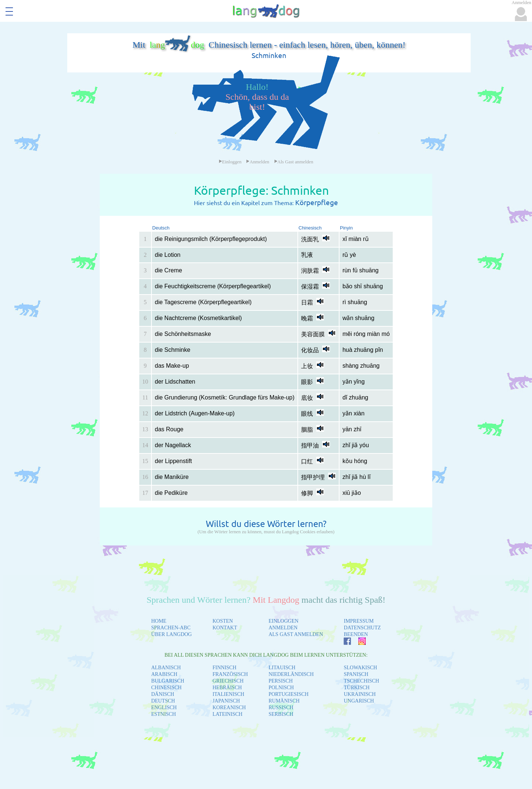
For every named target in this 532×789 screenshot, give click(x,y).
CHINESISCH (166, 688)
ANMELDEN (283, 628)
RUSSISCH (281, 708)
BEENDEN (356, 634)
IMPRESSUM (359, 621)
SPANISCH (356, 674)
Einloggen (230, 162)
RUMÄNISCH (284, 701)
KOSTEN (223, 621)
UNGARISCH (359, 701)
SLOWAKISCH (360, 668)
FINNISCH (224, 668)
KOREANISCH (229, 708)
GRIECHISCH (228, 681)
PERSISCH (281, 681)
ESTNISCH (163, 714)
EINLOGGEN (284, 621)
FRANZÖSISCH (230, 674)
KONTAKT (225, 628)
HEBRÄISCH (227, 688)
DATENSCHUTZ (362, 628)
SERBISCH (281, 714)
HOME (159, 621)
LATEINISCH (227, 714)
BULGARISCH (168, 681)
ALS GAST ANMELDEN (296, 634)
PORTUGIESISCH (289, 694)
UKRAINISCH (359, 694)
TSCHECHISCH (361, 681)
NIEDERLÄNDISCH (291, 674)
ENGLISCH (164, 708)
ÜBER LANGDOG (171, 634)
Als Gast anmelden (294, 162)
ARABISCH (164, 674)
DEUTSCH (163, 701)
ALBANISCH (166, 668)
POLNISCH (281, 688)
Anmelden (258, 162)
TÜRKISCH (357, 688)
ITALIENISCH (228, 694)
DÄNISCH (163, 694)
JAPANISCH (226, 701)
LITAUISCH (282, 668)
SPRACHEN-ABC (171, 628)
